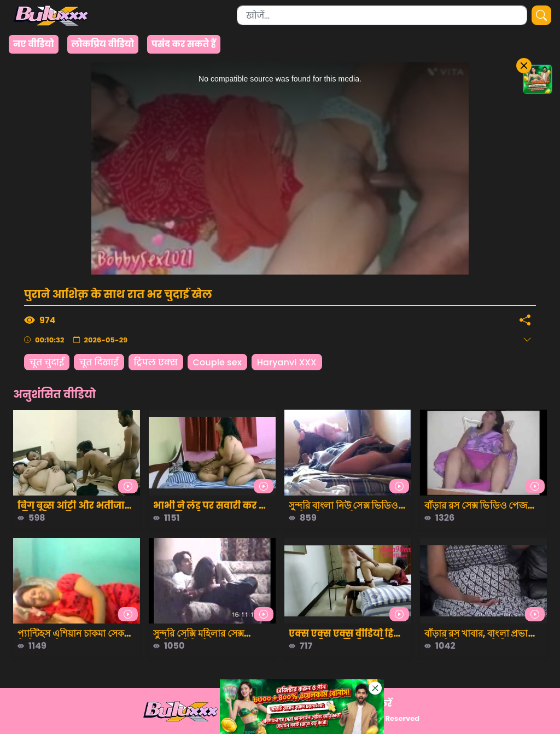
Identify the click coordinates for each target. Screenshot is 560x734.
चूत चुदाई (47, 362)
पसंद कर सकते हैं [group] (184, 44)
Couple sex (217, 362)
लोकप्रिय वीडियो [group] (103, 44)
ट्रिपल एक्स (156, 362)
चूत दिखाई (99, 362)
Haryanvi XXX (287, 362)
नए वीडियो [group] (34, 44)
